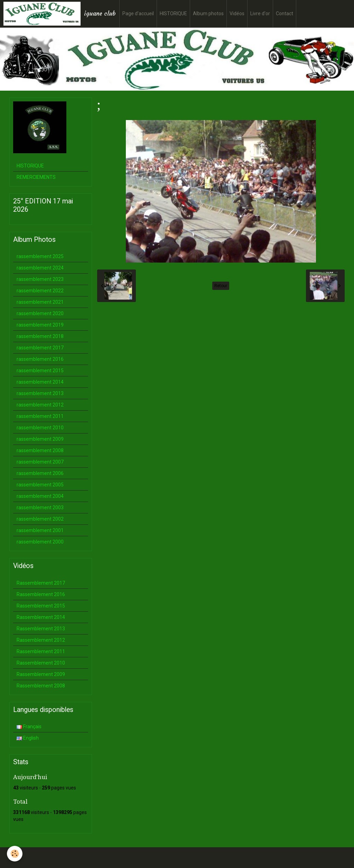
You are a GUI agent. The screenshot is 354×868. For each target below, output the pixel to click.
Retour (221, 286)
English (28, 738)
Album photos (208, 13)
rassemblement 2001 (40, 530)
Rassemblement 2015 (41, 606)
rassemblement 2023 (40, 279)
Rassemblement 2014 (41, 617)
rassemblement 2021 (40, 302)
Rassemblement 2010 (41, 663)
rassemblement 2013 (40, 393)
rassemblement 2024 (40, 268)
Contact (285, 13)
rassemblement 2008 (40, 450)
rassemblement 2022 (40, 291)
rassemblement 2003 (40, 508)
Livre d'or (260, 13)
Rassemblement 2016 (41, 594)
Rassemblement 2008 (41, 686)
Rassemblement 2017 (41, 583)
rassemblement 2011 (40, 416)
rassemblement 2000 (40, 542)
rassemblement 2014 (40, 382)
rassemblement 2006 (40, 473)
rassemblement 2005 (40, 485)
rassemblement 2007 (40, 462)
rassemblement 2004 (40, 496)
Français (29, 727)
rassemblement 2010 (40, 428)
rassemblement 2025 (40, 256)
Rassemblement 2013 (41, 629)
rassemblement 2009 (40, 439)
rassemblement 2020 (40, 313)
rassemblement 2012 (40, 405)
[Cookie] (15, 854)
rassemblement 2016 (40, 359)
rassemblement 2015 (40, 371)
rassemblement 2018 (40, 336)
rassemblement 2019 (40, 325)
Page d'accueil (138, 13)
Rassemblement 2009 (41, 674)
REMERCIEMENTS (36, 177)
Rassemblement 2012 (41, 640)
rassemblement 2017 (40, 348)
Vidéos (237, 13)
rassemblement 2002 (40, 519)
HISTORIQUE (173, 13)
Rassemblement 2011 (41, 651)
